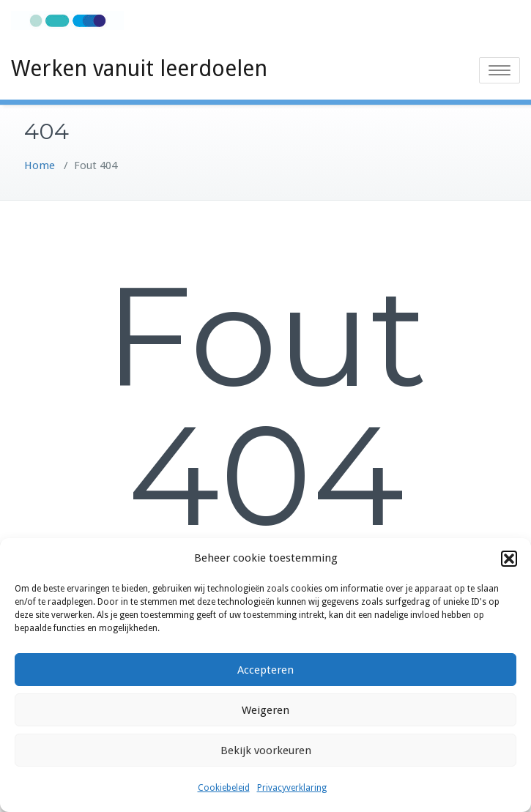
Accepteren (265, 670)
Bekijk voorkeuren (266, 750)
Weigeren (265, 710)
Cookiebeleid (224, 788)
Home (40, 165)
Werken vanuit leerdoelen (139, 68)
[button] (509, 559)
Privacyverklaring (292, 788)
